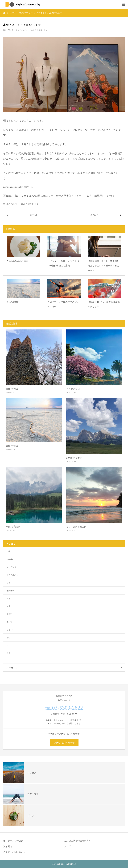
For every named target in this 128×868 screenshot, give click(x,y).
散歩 (8, 606)
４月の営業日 (73, 389)
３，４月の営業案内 (76, 527)
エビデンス (11, 567)
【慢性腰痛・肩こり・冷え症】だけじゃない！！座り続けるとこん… (103, 265)
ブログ (67, 846)
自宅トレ (10, 630)
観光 (8, 653)
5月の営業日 (12, 389)
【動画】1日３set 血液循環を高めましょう (104, 304)
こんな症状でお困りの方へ (78, 841)
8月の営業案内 (13, 527)
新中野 (9, 614)
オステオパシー (22, 30)
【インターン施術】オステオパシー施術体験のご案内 (63, 263)
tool (8, 551)
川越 (45, 30)
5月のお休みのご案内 (18, 261)
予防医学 (39, 30)
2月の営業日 (13, 302)
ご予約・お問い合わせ (64, 743)
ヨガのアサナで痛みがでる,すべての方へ (63, 304)
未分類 (9, 622)
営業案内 (8, 846)
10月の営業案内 (74, 458)
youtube (10, 559)
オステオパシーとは (13, 841)
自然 (8, 638)
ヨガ (32, 30)
